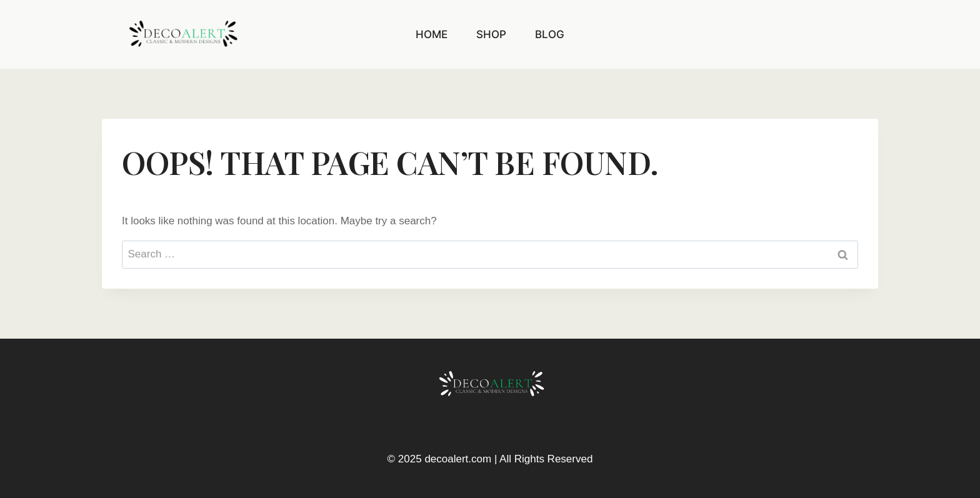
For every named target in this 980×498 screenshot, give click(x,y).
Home (432, 34)
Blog (550, 34)
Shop (491, 34)
